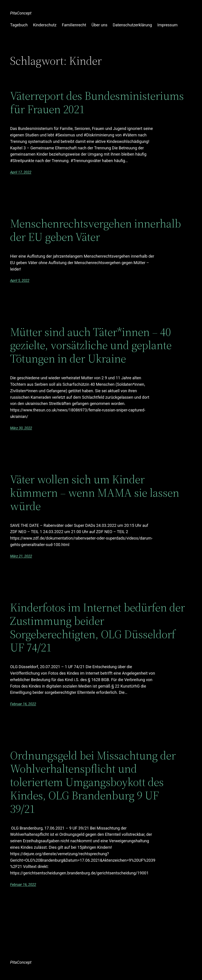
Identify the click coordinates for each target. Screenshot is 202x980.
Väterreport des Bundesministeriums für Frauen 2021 (97, 102)
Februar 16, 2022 (23, 704)
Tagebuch (19, 25)
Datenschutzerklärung (132, 25)
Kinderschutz (45, 25)
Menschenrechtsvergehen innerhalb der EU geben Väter (96, 230)
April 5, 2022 (20, 280)
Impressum (167, 25)
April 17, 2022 (21, 172)
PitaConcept (21, 13)
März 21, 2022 (21, 556)
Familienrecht (74, 25)
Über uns (99, 25)
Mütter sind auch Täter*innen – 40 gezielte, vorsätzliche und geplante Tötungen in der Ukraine (91, 345)
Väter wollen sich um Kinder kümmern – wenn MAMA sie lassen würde (95, 493)
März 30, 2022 (21, 428)
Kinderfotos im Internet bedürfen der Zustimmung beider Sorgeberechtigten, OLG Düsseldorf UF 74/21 (98, 627)
